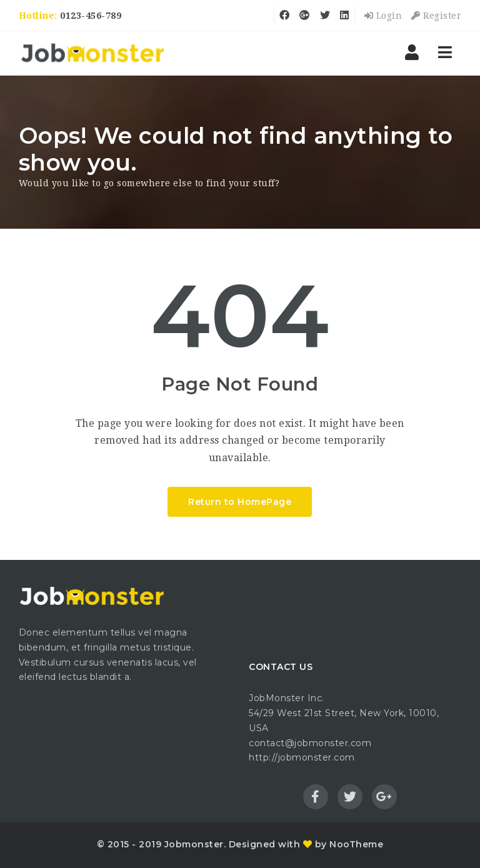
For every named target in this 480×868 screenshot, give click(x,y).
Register (436, 16)
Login (383, 16)
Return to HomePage (240, 502)
